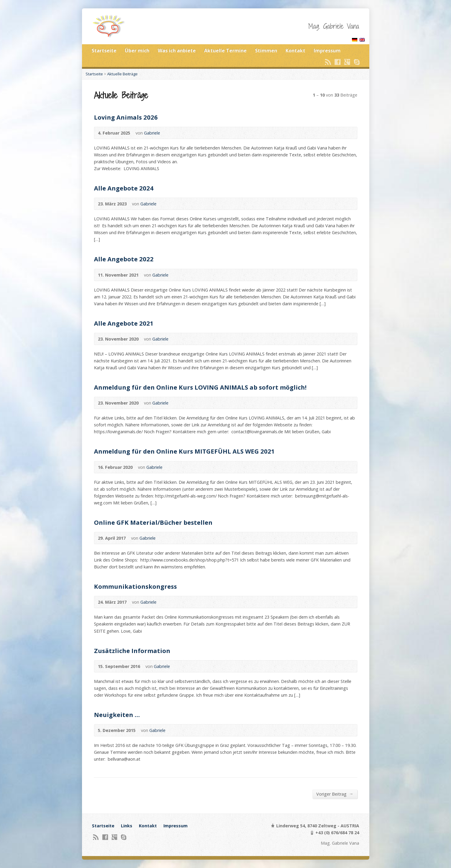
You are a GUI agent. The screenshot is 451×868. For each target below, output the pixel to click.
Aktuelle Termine (225, 51)
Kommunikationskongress (135, 586)
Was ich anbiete (177, 51)
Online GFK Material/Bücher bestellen (153, 522)
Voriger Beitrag (335, 794)
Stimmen (266, 51)
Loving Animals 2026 (126, 117)
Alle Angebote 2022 (124, 259)
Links (127, 826)
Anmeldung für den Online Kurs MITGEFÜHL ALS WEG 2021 (184, 451)
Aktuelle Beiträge (122, 74)
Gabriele (152, 133)
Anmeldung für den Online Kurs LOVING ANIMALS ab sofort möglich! (200, 387)
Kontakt (295, 51)
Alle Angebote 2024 (124, 188)
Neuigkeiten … (117, 715)
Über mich (137, 51)
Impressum (327, 51)
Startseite (104, 51)
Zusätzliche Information (132, 651)
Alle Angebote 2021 (124, 323)
